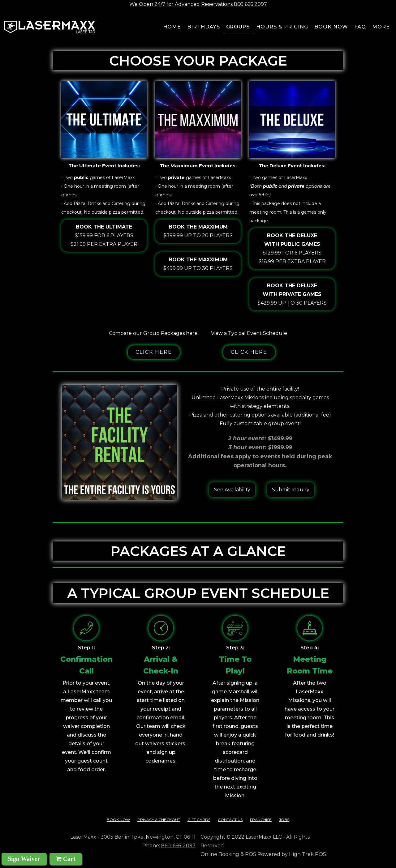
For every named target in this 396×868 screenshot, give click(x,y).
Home (172, 27)
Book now (331, 27)
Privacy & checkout (159, 820)
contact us (230, 820)
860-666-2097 (178, 846)
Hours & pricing (282, 27)
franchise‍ (261, 820)
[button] (381, 28)
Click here (154, 352)
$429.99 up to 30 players (292, 294)
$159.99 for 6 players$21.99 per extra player (104, 235)
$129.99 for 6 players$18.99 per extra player (292, 248)
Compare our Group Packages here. (154, 333)
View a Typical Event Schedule (249, 333)
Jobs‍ (284, 820)
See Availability (232, 490)
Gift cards (199, 820)
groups (238, 27)
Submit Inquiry (291, 490)
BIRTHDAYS (204, 27)
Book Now (118, 820)
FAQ (360, 27)
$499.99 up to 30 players (198, 263)
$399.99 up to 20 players (198, 231)
